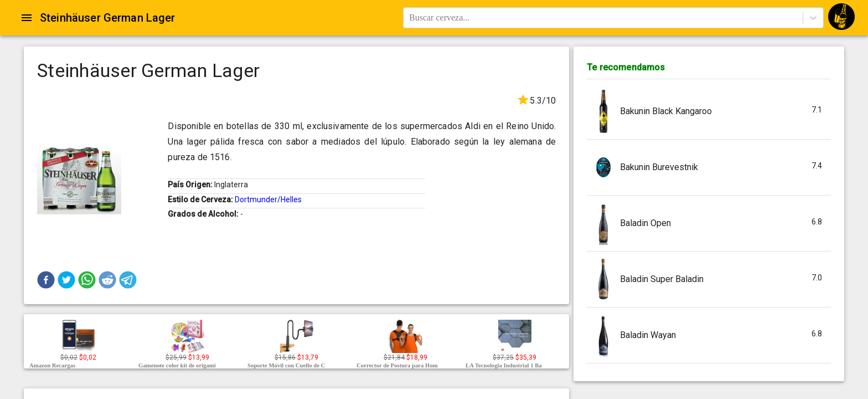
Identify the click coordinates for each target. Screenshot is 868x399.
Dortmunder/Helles (268, 199)
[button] (46, 280)
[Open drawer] (27, 18)
